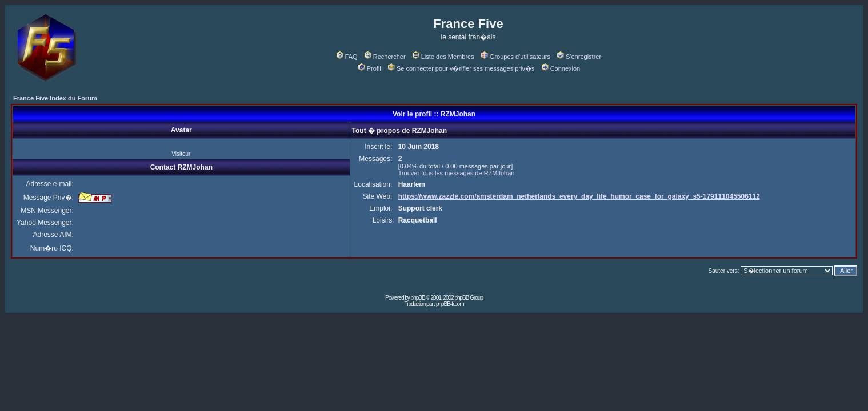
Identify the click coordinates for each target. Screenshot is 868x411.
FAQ (347, 57)
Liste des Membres (443, 57)
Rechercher (385, 57)
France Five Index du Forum (55, 98)
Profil (370, 68)
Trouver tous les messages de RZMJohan (457, 173)
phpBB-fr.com (450, 304)
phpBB (418, 298)
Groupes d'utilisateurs (516, 57)
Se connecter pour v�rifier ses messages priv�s (461, 68)
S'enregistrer (579, 57)
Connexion (561, 68)
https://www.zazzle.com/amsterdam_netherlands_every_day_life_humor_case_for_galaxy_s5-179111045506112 (579, 196)
